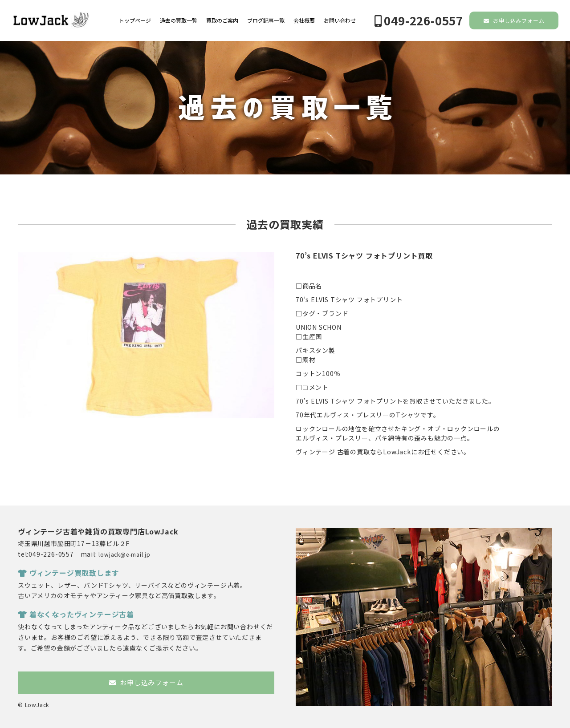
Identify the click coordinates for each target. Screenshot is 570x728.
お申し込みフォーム (514, 20)
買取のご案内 (222, 20)
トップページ (135, 20)
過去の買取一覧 (179, 20)
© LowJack (33, 705)
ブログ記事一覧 (266, 20)
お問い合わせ (340, 20)
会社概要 (304, 20)
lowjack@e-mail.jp (124, 554)
